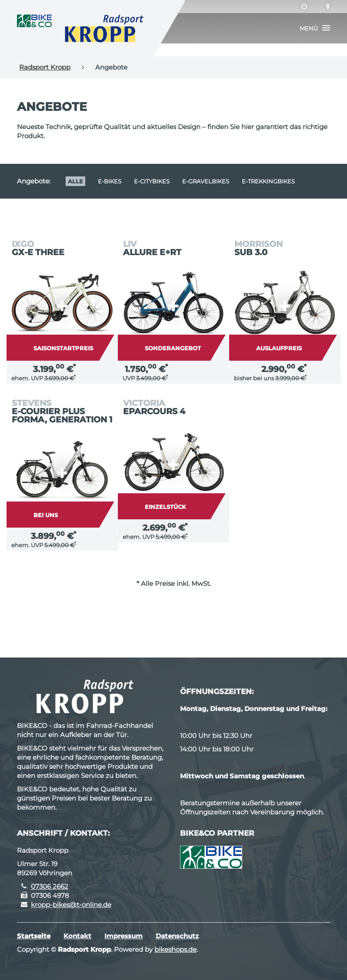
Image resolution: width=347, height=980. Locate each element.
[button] (315, 28)
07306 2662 (50, 886)
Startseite (34, 936)
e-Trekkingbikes (268, 181)
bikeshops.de (175, 949)
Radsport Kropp (45, 67)
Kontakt (77, 936)
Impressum (123, 936)
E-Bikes (110, 181)
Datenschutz (177, 936)
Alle (75, 181)
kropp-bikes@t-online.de (71, 905)
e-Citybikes (152, 181)
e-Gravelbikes (206, 181)
